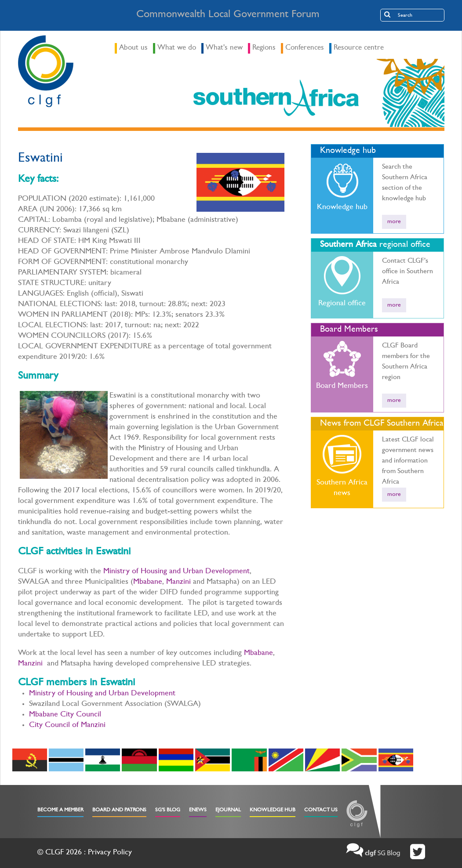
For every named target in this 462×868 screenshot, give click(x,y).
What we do (177, 48)
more (394, 222)
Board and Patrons (119, 810)
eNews (198, 810)
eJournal (228, 810)
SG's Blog (168, 810)
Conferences (305, 48)
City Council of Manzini (67, 726)
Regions (264, 48)
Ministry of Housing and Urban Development (176, 572)
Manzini (178, 582)
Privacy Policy (110, 853)
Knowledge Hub (273, 810)
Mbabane (148, 582)
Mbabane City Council (65, 715)
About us (133, 48)
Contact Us (321, 810)
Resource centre (359, 48)
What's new (224, 48)
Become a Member (60, 810)
